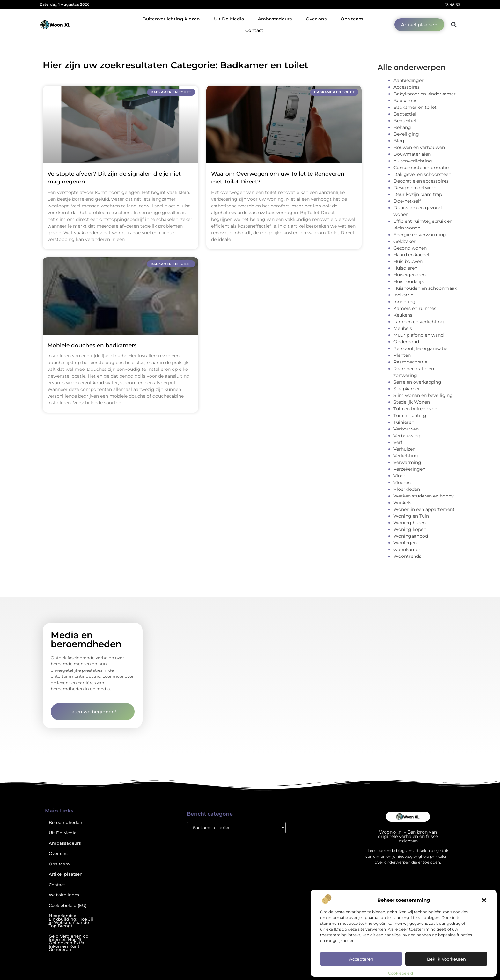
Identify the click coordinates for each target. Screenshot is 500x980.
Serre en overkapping (417, 382)
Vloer (399, 476)
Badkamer (405, 101)
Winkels (402, 503)
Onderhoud (406, 342)
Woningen (405, 543)
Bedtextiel (405, 121)
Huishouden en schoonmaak (425, 288)
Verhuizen (404, 449)
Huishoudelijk (409, 281)
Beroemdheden (66, 823)
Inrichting (404, 302)
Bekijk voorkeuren (446, 959)
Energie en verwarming (420, 235)
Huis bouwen (408, 261)
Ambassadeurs (275, 19)
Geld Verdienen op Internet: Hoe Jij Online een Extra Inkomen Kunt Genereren (69, 943)
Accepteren (361, 959)
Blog (399, 141)
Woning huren (410, 523)
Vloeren (402, 483)
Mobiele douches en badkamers (92, 345)
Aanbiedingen (409, 80)
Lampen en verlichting (419, 322)
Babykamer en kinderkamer (425, 94)
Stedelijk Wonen (412, 402)
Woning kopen (410, 529)
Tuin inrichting (410, 415)
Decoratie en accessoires (421, 181)
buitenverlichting (413, 161)
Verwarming (407, 462)
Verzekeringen (409, 469)
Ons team (352, 19)
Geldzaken (405, 241)
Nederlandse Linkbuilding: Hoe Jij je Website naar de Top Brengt (71, 921)
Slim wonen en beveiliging (423, 395)
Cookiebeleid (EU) (68, 905)
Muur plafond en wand (419, 335)
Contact (254, 30)
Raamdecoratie (410, 362)
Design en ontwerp (415, 188)
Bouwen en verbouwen (419, 147)
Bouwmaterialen (412, 154)
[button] (484, 900)
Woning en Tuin (411, 516)
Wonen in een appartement (424, 509)
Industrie (403, 295)
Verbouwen (406, 429)
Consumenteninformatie (421, 168)
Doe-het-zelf (407, 201)
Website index (64, 895)
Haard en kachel (411, 255)
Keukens (403, 315)
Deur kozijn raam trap (418, 194)
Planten (402, 355)
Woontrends (407, 556)
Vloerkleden (407, 489)
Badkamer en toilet (415, 107)
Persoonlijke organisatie (420, 348)
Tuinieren (404, 422)
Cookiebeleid (401, 973)
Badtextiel (405, 114)
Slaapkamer (407, 389)
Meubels (403, 328)
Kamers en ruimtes (415, 308)
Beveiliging (406, 134)
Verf (398, 442)
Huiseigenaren (410, 275)
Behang (402, 127)
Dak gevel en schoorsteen (422, 174)
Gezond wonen (410, 248)
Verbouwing (407, 436)
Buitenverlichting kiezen (171, 19)
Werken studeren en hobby (424, 496)
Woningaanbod (411, 536)
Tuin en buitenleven (415, 409)
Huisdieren (405, 268)
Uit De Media (229, 19)
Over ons (316, 19)
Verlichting (406, 456)
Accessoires (407, 87)
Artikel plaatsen (66, 874)
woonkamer (407, 550)
